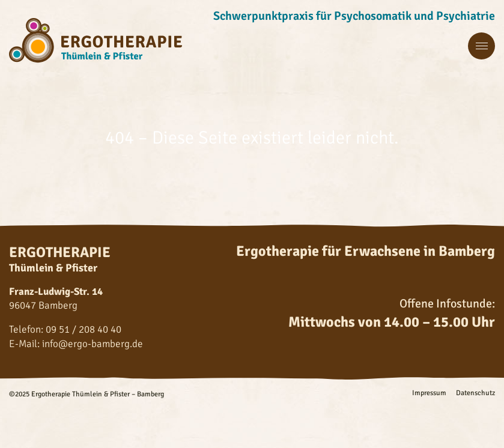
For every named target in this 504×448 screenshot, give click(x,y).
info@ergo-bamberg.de (93, 344)
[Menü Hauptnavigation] (482, 46)
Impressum (429, 393)
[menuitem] (424, 393)
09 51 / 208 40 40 (83, 329)
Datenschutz (475, 393)
